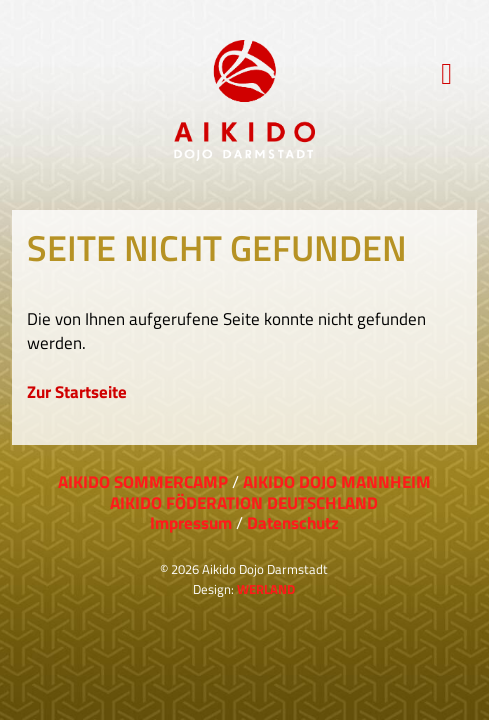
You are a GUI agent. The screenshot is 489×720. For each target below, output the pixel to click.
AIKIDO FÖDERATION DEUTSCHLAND (244, 503)
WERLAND (266, 589)
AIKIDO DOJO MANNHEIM (337, 482)
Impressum (191, 523)
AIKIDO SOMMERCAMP (143, 482)
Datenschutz (293, 523)
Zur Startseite (77, 392)
